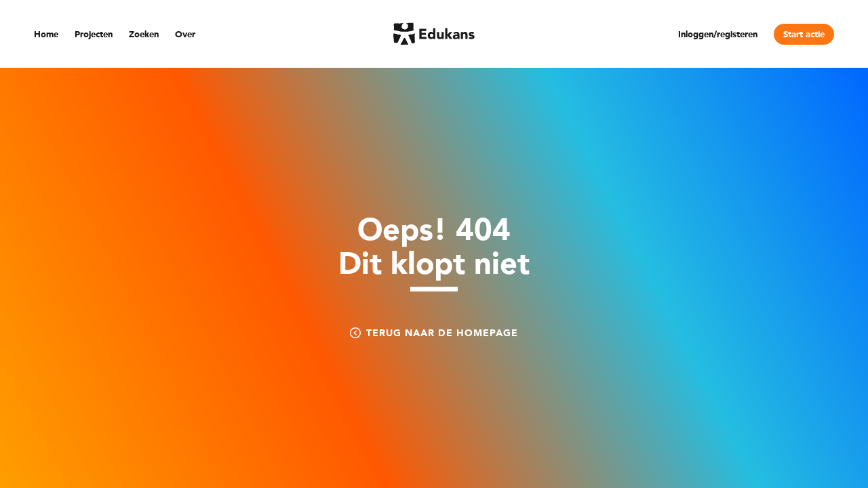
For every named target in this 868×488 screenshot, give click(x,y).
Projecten (94, 35)
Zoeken (144, 35)
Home (46, 35)
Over (185, 35)
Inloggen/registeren (718, 35)
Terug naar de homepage (434, 333)
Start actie (804, 35)
